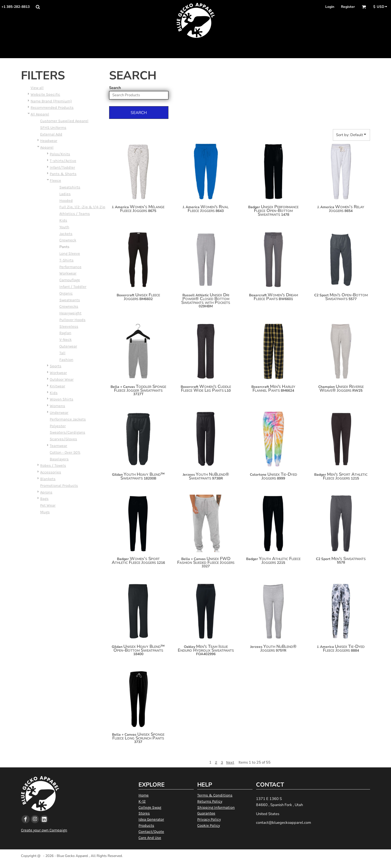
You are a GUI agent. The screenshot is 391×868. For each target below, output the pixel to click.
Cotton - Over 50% (65, 452)
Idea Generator (151, 819)
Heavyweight (70, 313)
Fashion (66, 360)
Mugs (45, 512)
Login (330, 7)
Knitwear (57, 386)
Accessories (51, 472)
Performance (70, 267)
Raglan (65, 333)
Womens (57, 406)
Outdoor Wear (62, 379)
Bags (44, 499)
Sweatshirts (70, 187)
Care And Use (150, 838)
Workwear (68, 273)
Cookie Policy (209, 825)
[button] (38, 7)
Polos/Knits (60, 154)
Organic (66, 293)
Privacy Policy (209, 819)
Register (348, 7)
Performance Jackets (68, 419)
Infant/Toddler (62, 167)
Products (146, 825)
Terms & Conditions (215, 795)
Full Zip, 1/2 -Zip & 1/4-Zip (82, 207)
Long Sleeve (70, 253)
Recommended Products (52, 107)
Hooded (66, 200)
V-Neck (65, 339)
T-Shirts (66, 260)
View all (37, 88)
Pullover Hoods (72, 320)
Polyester (58, 426)
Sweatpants (70, 300)
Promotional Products (59, 485)
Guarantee (206, 813)
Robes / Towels (53, 465)
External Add (51, 134)
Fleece (55, 180)
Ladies (65, 194)
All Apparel (40, 114)
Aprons (46, 492)
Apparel (47, 147)
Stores (144, 813)
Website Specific (45, 94)
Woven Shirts (62, 399)
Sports (56, 366)
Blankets (48, 479)
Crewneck (68, 240)
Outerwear (68, 346)
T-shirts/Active (63, 161)
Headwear (49, 141)
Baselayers (59, 459)
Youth (64, 227)
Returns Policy (210, 801)
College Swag (150, 807)
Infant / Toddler (73, 287)
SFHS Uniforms (53, 128)
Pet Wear (48, 505)
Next (230, 762)
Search (115, 88)
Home (144, 795)
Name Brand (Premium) (51, 101)
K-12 (142, 801)
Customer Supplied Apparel (64, 121)
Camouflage (70, 280)
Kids (63, 220)
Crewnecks (69, 306)
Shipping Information (216, 807)
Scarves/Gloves (63, 439)
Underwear (59, 412)
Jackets (66, 234)
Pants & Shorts (63, 174)
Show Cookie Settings (196, 863)
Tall (62, 353)
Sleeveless (69, 326)
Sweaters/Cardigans (67, 432)
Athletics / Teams (75, 214)
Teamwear (58, 446)
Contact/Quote (151, 832)
